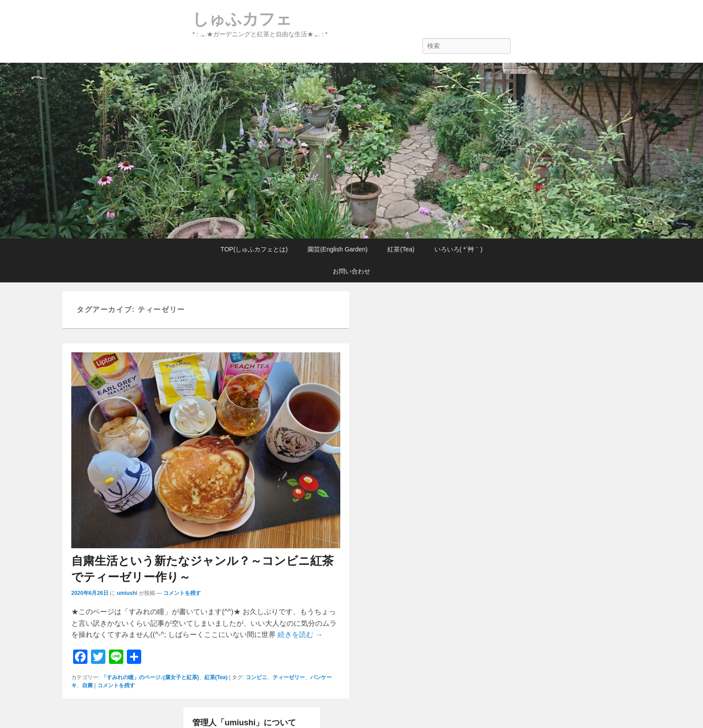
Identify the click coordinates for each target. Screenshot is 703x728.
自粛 (87, 685)
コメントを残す (182, 593)
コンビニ (256, 677)
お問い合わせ (351, 271)
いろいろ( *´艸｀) (458, 249)
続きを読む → (300, 635)
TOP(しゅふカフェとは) (254, 249)
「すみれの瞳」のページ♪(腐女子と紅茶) (150, 677)
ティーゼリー (289, 677)
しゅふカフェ (242, 19)
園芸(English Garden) (338, 249)
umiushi (127, 593)
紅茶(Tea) (401, 249)
